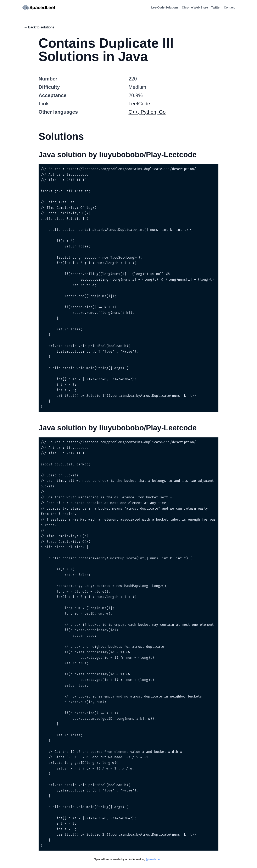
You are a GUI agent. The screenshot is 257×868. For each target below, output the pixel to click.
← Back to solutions (39, 27)
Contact (229, 7)
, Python (147, 112)
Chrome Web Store (195, 7)
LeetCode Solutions (165, 7)
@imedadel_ (154, 859)
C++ (133, 112)
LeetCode (139, 104)
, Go (161, 112)
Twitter (216, 7)
